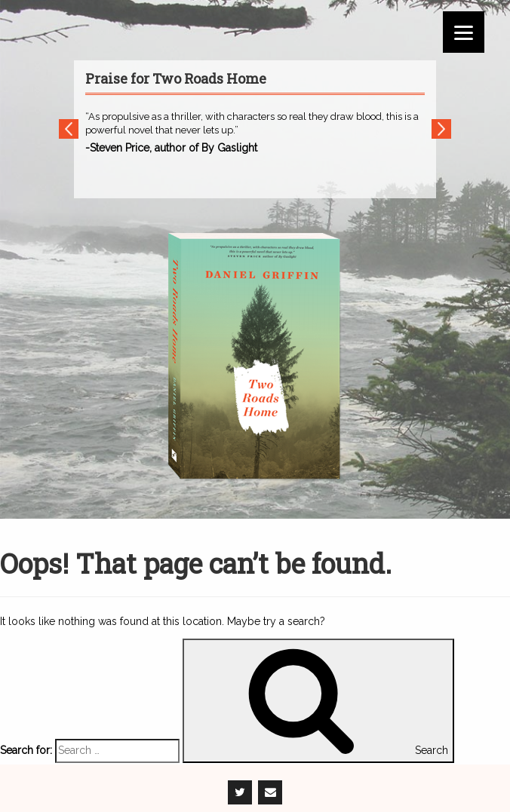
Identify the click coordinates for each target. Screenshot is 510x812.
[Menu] (464, 32)
